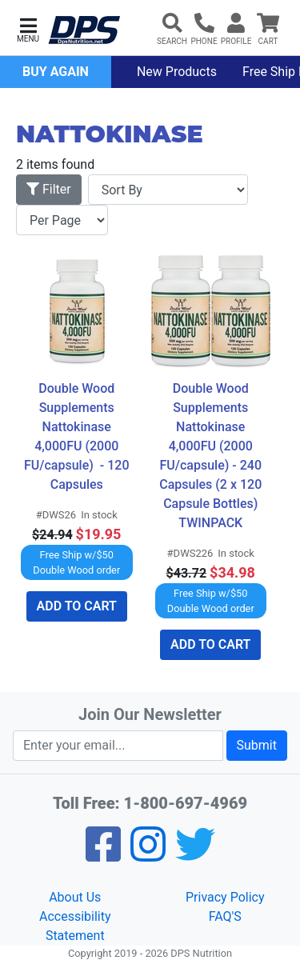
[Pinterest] (148, 855)
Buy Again (56, 72)
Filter (49, 189)
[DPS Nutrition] (84, 31)
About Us (75, 897)
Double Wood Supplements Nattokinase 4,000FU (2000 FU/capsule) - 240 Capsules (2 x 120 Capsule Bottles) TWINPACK (212, 456)
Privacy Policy (225, 897)
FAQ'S (225, 916)
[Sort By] (168, 190)
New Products (177, 72)
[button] (28, 28)
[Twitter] (195, 855)
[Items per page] (62, 220)
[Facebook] (103, 855)
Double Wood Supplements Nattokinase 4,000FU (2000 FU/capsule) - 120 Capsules (78, 436)
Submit (257, 745)
